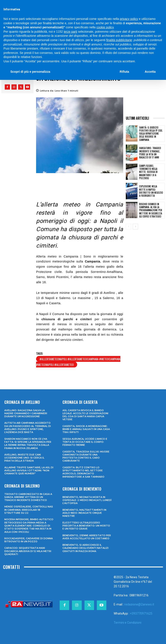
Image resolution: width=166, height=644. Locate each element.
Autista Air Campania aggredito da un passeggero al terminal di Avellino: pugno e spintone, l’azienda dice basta (28, 427)
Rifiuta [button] (124, 72)
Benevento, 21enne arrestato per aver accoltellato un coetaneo (87, 537)
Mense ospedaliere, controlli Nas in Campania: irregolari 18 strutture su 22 (29, 510)
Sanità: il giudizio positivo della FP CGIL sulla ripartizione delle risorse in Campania (151, 134)
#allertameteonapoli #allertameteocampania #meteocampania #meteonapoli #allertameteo (78, 362)
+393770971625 (141, 613)
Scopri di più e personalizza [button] (30, 72)
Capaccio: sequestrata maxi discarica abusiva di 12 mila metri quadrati (28, 551)
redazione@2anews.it (139, 604)
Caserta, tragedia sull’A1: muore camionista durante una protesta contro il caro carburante (86, 456)
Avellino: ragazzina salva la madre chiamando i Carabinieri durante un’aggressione (26, 413)
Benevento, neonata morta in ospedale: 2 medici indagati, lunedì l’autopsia (87, 500)
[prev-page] (128, 227)
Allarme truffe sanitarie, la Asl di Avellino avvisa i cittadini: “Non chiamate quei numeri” (29, 471)
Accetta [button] (150, 72)
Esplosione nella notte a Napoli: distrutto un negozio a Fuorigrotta (151, 191)
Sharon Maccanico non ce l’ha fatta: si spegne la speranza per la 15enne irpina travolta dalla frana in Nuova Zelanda (28, 444)
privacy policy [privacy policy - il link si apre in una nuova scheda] (129, 19)
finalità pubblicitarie (119, 40)
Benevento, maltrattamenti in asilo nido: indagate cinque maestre (84, 513)
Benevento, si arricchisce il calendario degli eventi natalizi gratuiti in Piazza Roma (85, 548)
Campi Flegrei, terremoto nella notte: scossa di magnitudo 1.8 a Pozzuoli (148, 172)
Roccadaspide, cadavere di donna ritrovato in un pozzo (29, 540)
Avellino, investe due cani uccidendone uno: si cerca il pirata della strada (24, 458)
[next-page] (135, 227)
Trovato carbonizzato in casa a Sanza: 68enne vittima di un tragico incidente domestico (28, 497)
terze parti (70, 32)
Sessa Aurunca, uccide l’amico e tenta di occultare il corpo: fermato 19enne (85, 442)
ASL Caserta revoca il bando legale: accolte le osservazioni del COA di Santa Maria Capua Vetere (85, 415)
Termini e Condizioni (128, 623)
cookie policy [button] (105, 27)
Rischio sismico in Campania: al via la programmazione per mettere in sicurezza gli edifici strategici (151, 210)
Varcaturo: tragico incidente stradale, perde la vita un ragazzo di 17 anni (150, 153)
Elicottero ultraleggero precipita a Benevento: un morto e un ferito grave (86, 526)
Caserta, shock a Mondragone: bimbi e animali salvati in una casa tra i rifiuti (86, 429)
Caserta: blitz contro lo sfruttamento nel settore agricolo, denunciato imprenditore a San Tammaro (83, 472)
